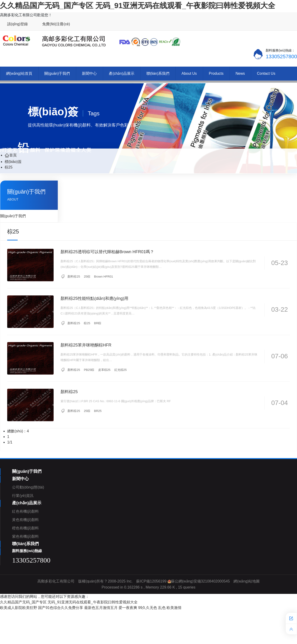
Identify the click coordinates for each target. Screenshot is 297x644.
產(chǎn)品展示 (121, 73)
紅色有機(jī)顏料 (25, 511)
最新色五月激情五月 (101, 608)
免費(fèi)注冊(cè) (56, 24)
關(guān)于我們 (57, 73)
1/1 (10, 442)
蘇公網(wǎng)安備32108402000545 (200, 581)
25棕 (87, 277)
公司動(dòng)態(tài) (28, 487)
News (240, 73)
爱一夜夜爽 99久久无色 (138, 608)
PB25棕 (89, 370)
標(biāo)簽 (13, 162)
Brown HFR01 (103, 277)
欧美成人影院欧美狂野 (19, 608)
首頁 (11, 155)
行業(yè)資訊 (23, 496)
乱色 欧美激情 (170, 608)
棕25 (9, 167)
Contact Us (266, 73)
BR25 (98, 411)
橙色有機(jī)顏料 (25, 528)
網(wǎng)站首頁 (19, 73)
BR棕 (98, 323)
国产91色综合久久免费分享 (61, 608)
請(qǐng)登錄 (18, 24)
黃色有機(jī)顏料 (25, 520)
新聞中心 (89, 73)
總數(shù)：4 (18, 431)
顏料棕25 (74, 277)
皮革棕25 (104, 370)
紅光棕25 (121, 370)
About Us (189, 73)
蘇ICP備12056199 (151, 581)
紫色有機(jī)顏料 (25, 536)
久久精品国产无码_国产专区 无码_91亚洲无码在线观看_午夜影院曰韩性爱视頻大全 (138, 6)
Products (216, 73)
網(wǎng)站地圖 (247, 581)
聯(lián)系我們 (158, 73)
